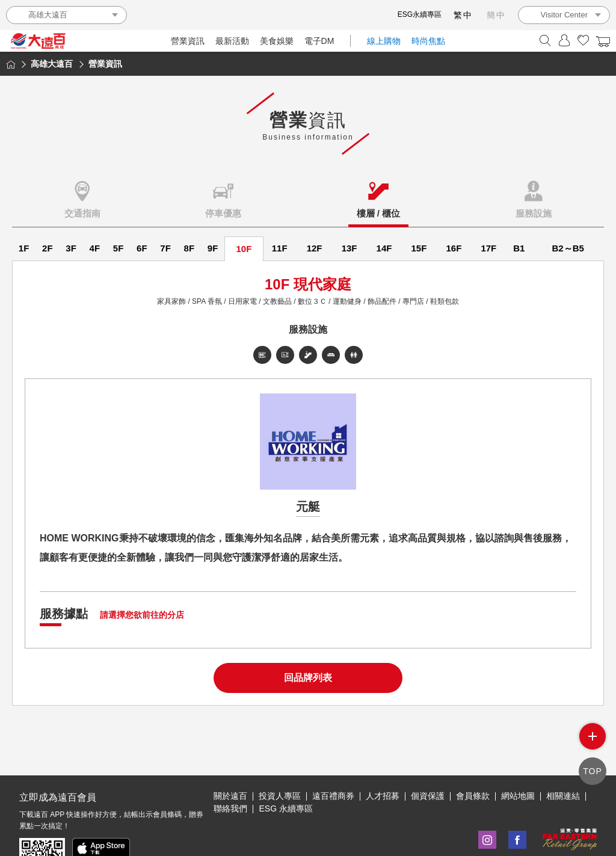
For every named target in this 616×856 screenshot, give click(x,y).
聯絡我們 (230, 770)
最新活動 (232, 41)
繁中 (463, 15)
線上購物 (384, 41)
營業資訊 (188, 41)
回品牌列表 (308, 678)
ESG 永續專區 (285, 770)
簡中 (496, 15)
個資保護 (428, 757)
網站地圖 (518, 757)
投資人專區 (280, 757)
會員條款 (473, 757)
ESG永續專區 (420, 14)
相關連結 (563, 757)
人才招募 (383, 757)
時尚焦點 (428, 41)
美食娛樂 (277, 41)
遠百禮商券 (333, 757)
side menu (592, 737)
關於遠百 (230, 757)
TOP (592, 771)
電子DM (319, 41)
